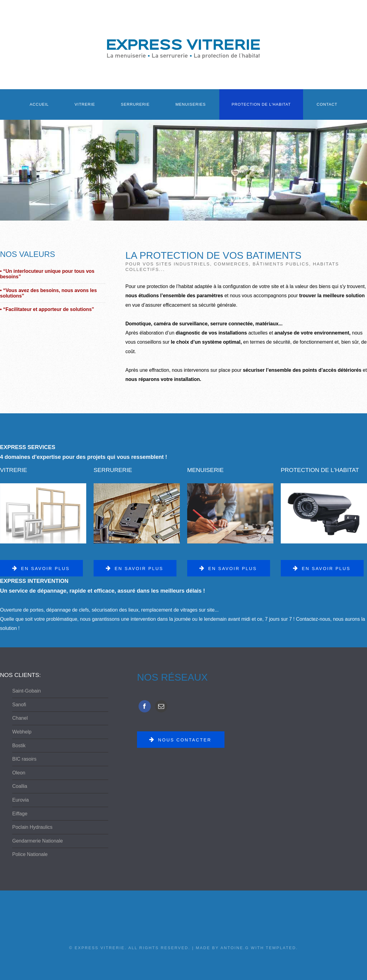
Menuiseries (191, 104)
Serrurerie (135, 104)
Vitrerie (85, 104)
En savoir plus (45, 569)
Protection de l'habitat (261, 104)
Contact (327, 104)
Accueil (39, 104)
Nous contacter (185, 740)
